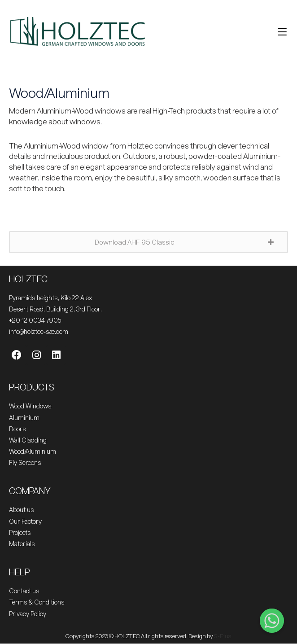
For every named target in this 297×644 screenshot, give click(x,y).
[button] (148, 242)
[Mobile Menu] (279, 31)
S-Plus (223, 636)
